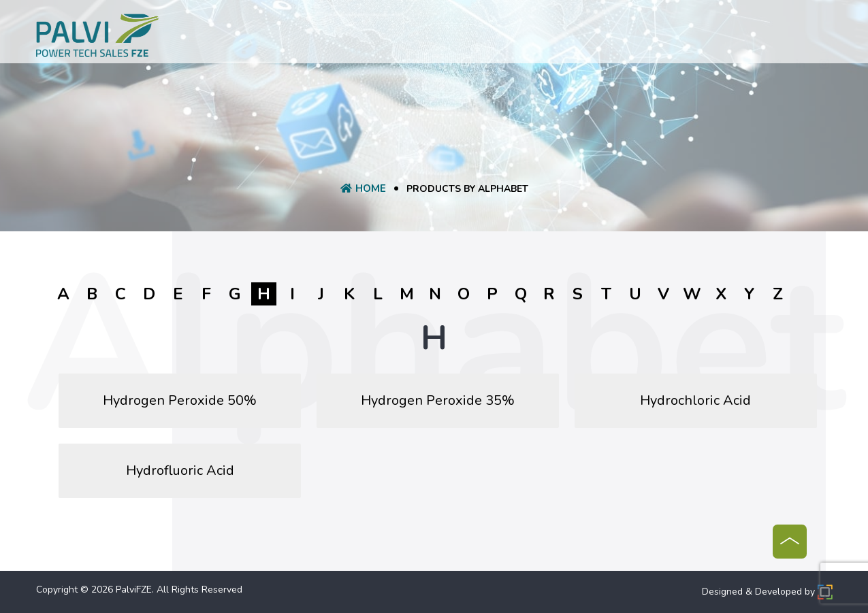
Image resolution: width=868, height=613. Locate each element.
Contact (643, 37)
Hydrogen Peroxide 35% (438, 400)
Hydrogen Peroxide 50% (180, 400)
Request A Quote (436, 37)
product (355, 37)
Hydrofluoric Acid (180, 470)
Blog (595, 37)
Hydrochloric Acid (695, 400)
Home (242, 37)
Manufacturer (531, 37)
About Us (294, 37)
